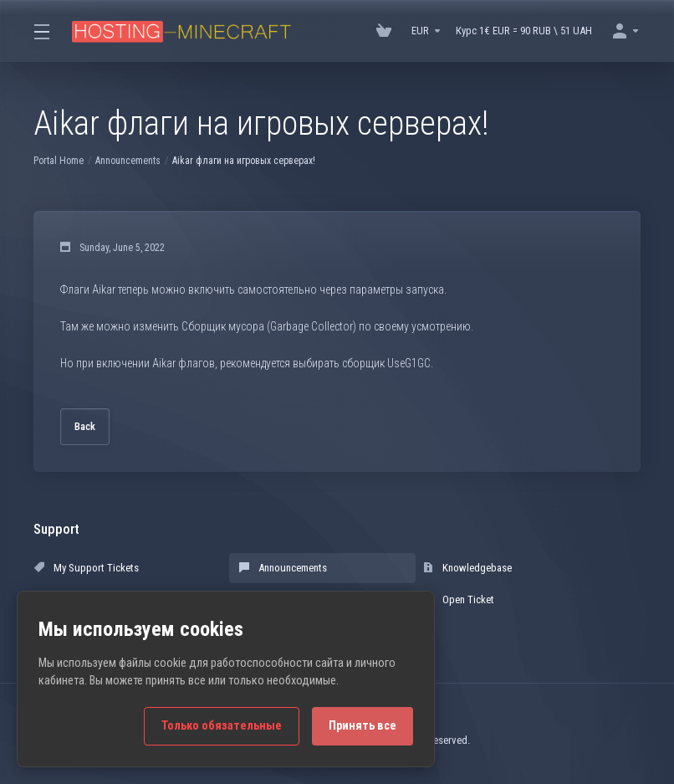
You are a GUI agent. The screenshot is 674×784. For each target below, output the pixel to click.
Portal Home (59, 161)
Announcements (128, 161)
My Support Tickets (87, 568)
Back (85, 426)
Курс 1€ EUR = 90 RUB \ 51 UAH (524, 31)
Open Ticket (459, 600)
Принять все (363, 726)
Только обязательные (222, 726)
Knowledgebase (467, 568)
